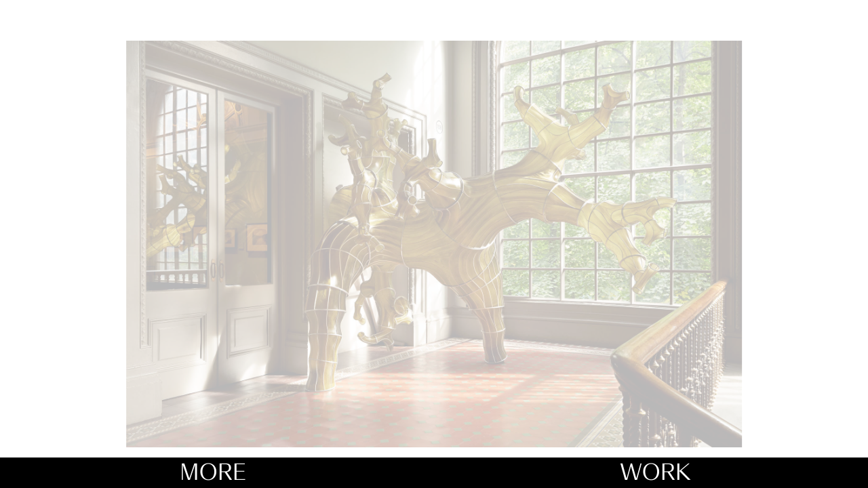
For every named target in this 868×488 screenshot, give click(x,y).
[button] (670, 227)
